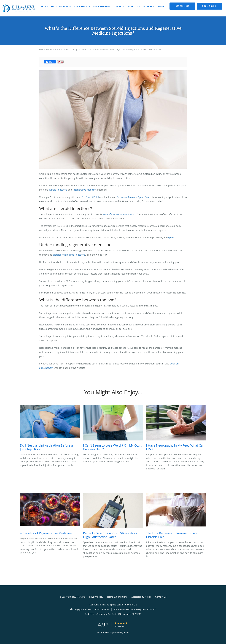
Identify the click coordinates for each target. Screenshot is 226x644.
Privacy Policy (96, 597)
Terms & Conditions (117, 597)
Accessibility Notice (141, 597)
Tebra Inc (81, 597)
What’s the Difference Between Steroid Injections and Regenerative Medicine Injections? (121, 49)
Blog (75, 49)
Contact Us (161, 597)
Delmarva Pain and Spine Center (54, 49)
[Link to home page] (18, 8)
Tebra (127, 632)
